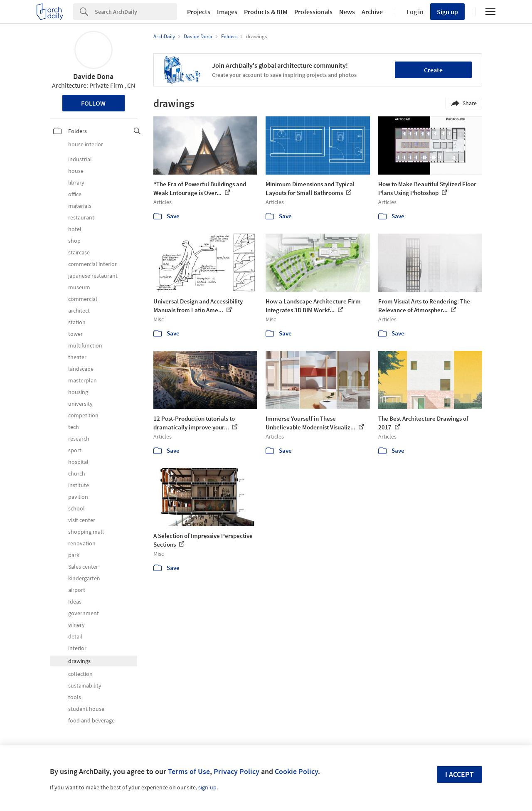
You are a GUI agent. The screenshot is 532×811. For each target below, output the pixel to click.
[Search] (136, 12)
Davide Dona (93, 76)
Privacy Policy (236, 771)
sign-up (207, 787)
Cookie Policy (296, 771)
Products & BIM (266, 12)
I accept (459, 774)
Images (227, 12)
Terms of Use (189, 771)
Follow (93, 103)
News (347, 12)
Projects (199, 12)
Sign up (447, 12)
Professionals (313, 12)
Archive (372, 12)
